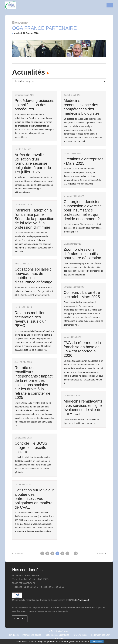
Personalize (97, 642)
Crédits (61, 639)
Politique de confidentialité (57, 635)
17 (76, 554)
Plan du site (13, 635)
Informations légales (32, 635)
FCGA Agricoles (80, 635)
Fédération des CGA (101, 635)
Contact (20, 619)
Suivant (102, 554)
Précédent (18, 554)
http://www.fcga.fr (81, 600)
